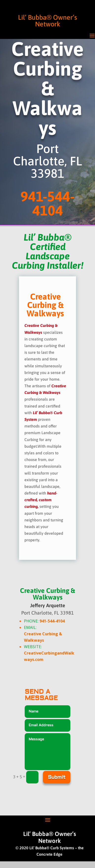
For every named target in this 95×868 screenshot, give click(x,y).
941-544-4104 (52, 621)
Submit (57, 777)
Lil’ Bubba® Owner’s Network (47, 21)
